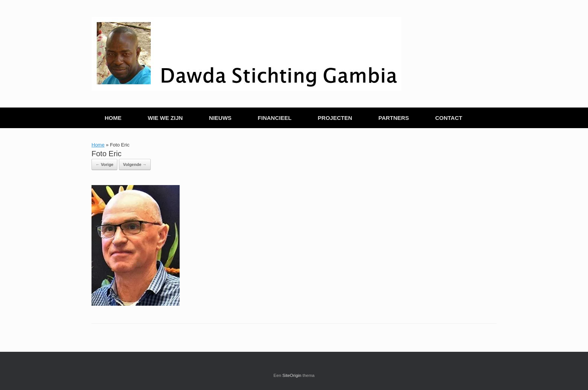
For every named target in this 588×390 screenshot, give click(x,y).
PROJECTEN (335, 118)
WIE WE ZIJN (165, 118)
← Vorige (104, 164)
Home (98, 145)
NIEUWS (220, 118)
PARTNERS (394, 118)
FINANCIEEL (274, 118)
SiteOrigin (292, 375)
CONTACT (448, 118)
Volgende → (135, 164)
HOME (113, 118)
